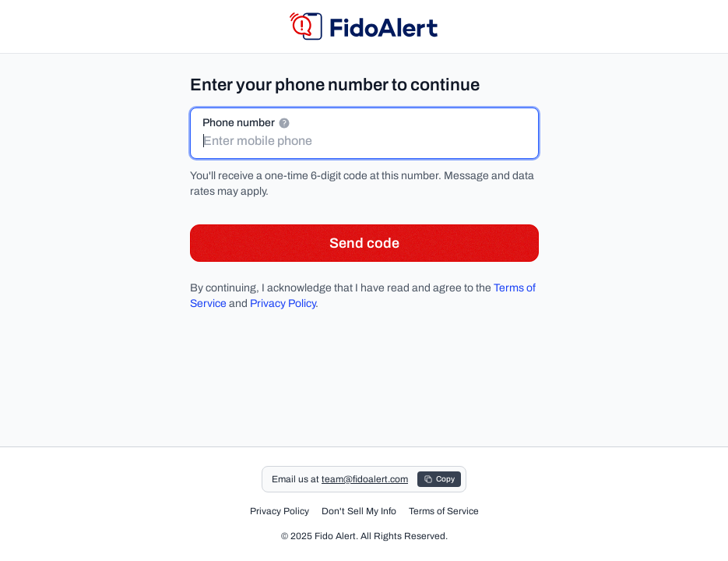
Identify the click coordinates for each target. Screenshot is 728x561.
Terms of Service (444, 511)
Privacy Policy (283, 303)
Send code (364, 243)
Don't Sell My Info (359, 511)
